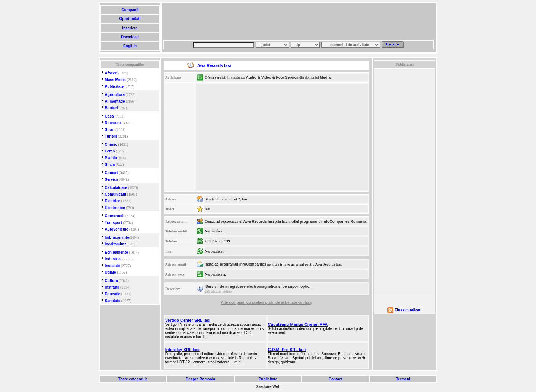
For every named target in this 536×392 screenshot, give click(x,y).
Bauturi (111, 108)
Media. (326, 78)
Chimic (111, 144)
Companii (130, 10)
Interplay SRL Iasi (182, 350)
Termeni (403, 379)
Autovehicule (117, 229)
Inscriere (130, 28)
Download (130, 37)
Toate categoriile (133, 379)
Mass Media (115, 80)
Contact (336, 379)
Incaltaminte (116, 244)
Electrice (113, 201)
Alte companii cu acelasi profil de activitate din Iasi (266, 303)
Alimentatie (115, 101)
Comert (111, 173)
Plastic (111, 158)
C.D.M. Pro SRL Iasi (287, 350)
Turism (111, 136)
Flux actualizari (408, 310)
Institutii (112, 287)
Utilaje (111, 272)
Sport (110, 130)
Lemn (110, 151)
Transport (114, 223)
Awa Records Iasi (259, 221)
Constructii (115, 216)
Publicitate (114, 86)
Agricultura (115, 95)
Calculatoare (116, 188)
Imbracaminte (117, 237)
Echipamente (117, 252)
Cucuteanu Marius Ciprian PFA (298, 324)
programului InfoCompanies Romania (333, 221)
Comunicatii (116, 194)
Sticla (110, 165)
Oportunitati (130, 19)
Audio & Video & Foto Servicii (272, 78)
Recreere (113, 123)
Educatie (113, 294)
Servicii (112, 179)
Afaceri (111, 73)
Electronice (115, 208)
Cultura (111, 281)
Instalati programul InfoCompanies (235, 264)
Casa (109, 116)
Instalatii (113, 266)
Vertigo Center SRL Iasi (188, 320)
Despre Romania (200, 379)
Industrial (113, 259)
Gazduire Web (268, 387)
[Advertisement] (299, 22)
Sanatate (113, 301)
